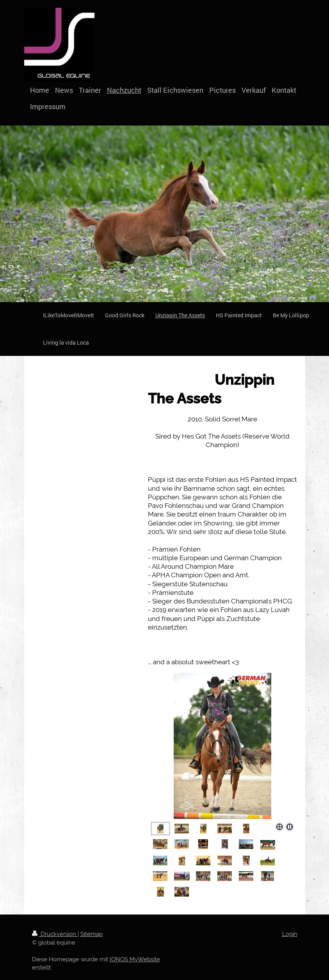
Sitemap (92, 934)
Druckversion (55, 934)
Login (290, 934)
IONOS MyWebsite (135, 959)
